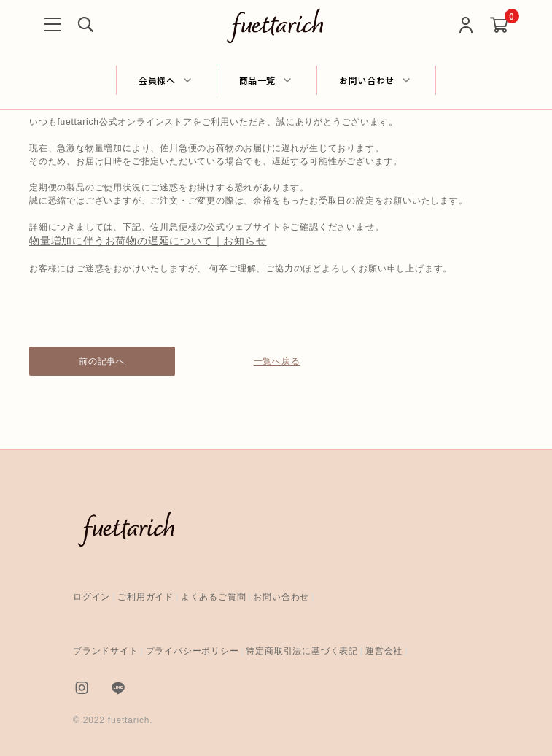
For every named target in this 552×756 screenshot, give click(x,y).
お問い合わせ (367, 80)
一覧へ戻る (276, 361)
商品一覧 (258, 80)
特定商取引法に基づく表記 (302, 651)
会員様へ (157, 80)
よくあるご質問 (214, 597)
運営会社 (384, 651)
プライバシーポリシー (193, 651)
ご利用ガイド (145, 597)
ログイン (92, 597)
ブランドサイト (106, 651)
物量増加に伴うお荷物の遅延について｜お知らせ (148, 241)
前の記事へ (102, 361)
